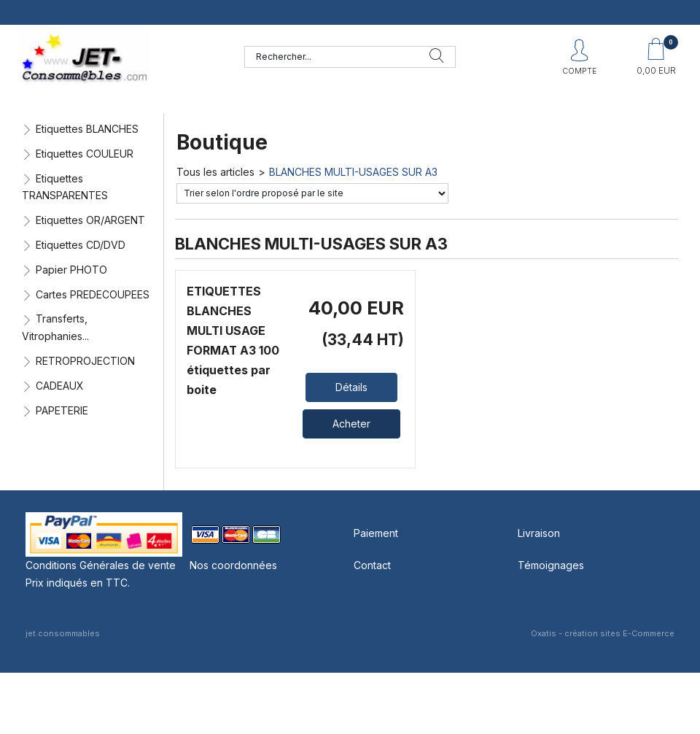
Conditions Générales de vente (101, 565)
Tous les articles (215, 172)
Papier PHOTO (71, 270)
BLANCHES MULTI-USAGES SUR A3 (353, 172)
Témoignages (551, 565)
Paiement (376, 533)
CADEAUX (60, 386)
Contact (372, 565)
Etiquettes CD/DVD (81, 245)
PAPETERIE (62, 410)
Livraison (539, 533)
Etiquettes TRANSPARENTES (65, 187)
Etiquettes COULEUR (85, 154)
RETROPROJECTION (85, 361)
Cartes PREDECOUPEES (93, 294)
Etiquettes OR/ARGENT (90, 220)
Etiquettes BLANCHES (87, 129)
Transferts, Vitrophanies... (55, 327)
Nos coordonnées (233, 565)
